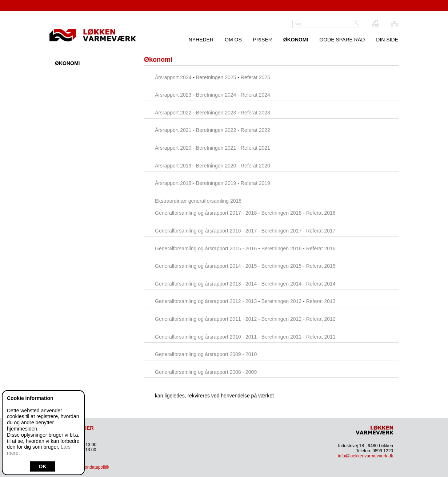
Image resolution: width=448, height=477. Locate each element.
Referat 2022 (255, 130)
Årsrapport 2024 (173, 77)
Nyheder (201, 40)
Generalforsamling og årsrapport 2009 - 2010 (206, 354)
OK (43, 466)
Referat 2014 (321, 284)
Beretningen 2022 (216, 130)
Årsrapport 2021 (173, 130)
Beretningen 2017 (282, 231)
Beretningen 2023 (216, 113)
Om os (233, 40)
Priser (263, 40)
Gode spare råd (342, 40)
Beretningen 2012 (282, 319)
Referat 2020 (255, 166)
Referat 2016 (321, 248)
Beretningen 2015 (282, 266)
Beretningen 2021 (216, 148)
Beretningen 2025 (216, 77)
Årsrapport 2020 (173, 148)
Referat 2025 (255, 77)
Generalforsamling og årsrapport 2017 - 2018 (206, 213)
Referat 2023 (255, 113)
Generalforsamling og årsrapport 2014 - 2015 (206, 266)
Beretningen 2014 (282, 284)
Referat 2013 (321, 301)
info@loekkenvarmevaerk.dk (365, 456)
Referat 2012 (321, 319)
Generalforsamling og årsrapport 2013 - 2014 (206, 284)
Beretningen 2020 (216, 166)
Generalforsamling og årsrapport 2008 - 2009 (206, 372)
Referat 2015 (321, 266)
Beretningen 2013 (282, 301)
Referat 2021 (255, 148)
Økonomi (296, 40)
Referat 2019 (255, 183)
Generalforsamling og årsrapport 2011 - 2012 (206, 319)
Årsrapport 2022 (173, 113)
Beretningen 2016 (282, 248)
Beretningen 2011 (282, 337)
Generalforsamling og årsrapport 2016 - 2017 (206, 231)
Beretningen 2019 (216, 183)
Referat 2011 (321, 337)
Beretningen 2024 (216, 95)
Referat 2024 (255, 95)
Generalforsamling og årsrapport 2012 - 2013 (206, 301)
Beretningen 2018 (282, 213)
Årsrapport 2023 (173, 95)
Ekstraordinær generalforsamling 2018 (198, 201)
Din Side (387, 40)
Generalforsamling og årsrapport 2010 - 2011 (206, 337)
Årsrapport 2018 (173, 183)
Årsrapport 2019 (173, 166)
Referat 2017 (321, 231)
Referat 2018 (321, 213)
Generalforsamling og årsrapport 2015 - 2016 (206, 248)
